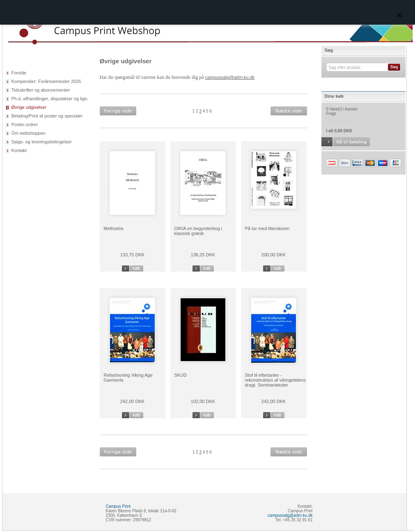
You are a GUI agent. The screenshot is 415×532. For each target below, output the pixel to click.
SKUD (181, 375)
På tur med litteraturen (267, 228)
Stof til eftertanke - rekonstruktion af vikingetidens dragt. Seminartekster (275, 380)
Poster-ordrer (25, 124)
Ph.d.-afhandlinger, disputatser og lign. (50, 99)
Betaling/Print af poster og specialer (47, 116)
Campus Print (118, 506)
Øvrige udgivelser (29, 107)
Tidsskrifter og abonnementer (41, 90)
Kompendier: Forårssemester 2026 (46, 81)
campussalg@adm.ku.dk (230, 77)
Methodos (114, 228)
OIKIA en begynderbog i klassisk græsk (198, 231)
